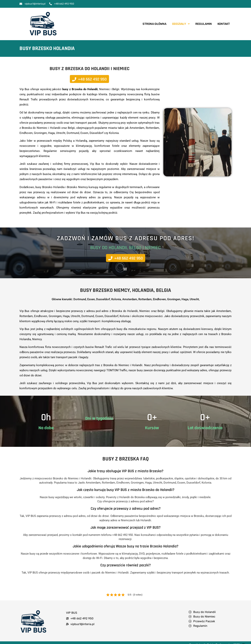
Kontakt (224, 24)
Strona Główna (154, 24)
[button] (181, 24)
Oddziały (181, 24)
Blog (245, 638)
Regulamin (204, 24)
